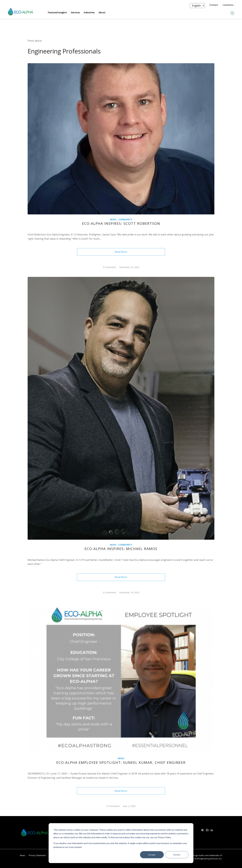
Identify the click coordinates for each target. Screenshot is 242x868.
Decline (177, 855)
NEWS (113, 219)
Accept (152, 855)
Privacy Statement (37, 855)
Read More (121, 252)
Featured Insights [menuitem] (57, 12)
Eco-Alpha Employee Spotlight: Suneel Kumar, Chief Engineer (121, 762)
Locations (229, 5)
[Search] (232, 13)
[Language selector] (197, 6)
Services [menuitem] (75, 12)
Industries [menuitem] (89, 12)
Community (125, 219)
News (23, 855)
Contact (214, 5)
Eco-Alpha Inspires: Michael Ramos (121, 549)
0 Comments (110, 267)
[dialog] (121, 843)
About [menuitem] (102, 12)
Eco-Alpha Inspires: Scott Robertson (121, 223)
